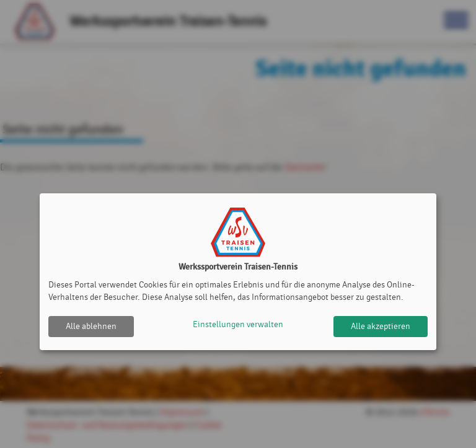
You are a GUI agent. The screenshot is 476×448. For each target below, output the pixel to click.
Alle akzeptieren (381, 326)
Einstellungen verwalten (238, 326)
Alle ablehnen (91, 326)
